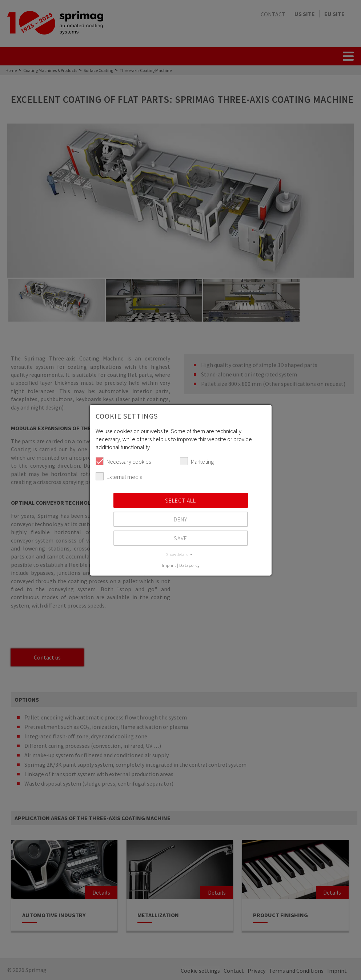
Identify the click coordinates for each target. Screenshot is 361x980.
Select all (180, 500)
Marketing (197, 461)
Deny (180, 519)
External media (119, 476)
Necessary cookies (123, 461)
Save (180, 538)
